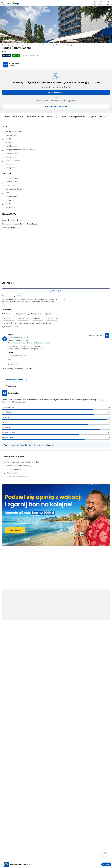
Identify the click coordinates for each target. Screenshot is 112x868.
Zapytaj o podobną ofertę (56, 106)
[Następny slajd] (108, 117)
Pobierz (106, 864)
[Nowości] (95, 3)
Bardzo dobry (14, 64)
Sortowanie (6, 314)
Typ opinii (49, 314)
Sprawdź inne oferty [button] (56, 92)
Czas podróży (36, 314)
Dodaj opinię (56, 291)
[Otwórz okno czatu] (104, 853)
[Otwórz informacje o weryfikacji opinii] (65, 299)
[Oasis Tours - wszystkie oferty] (32, 224)
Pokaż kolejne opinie (14, 380)
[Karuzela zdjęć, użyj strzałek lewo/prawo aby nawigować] (56, 24)
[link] (13, 3)
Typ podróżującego (23, 314)
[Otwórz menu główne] (2, 3)
